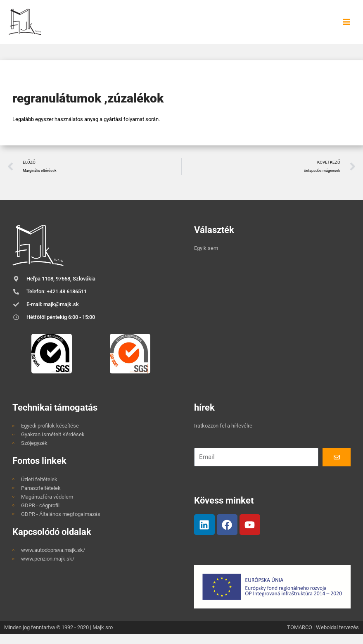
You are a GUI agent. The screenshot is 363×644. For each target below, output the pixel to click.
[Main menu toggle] (347, 27)
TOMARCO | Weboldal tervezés (323, 637)
